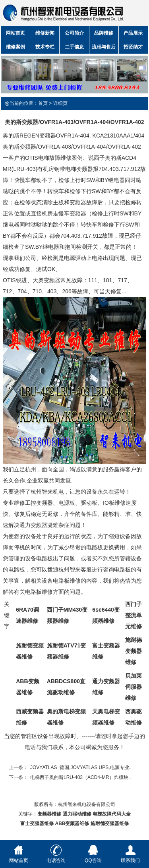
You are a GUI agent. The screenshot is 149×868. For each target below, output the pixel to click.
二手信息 (74, 47)
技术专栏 (45, 47)
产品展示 (133, 33)
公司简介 (74, 33)
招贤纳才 (133, 47)
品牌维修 (104, 33)
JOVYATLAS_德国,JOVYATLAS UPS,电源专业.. (81, 767)
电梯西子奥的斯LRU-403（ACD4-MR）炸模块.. (80, 777)
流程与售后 (104, 47)
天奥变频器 (46, 280)
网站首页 (15, 33)
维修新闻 (45, 33)
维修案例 (15, 47)
